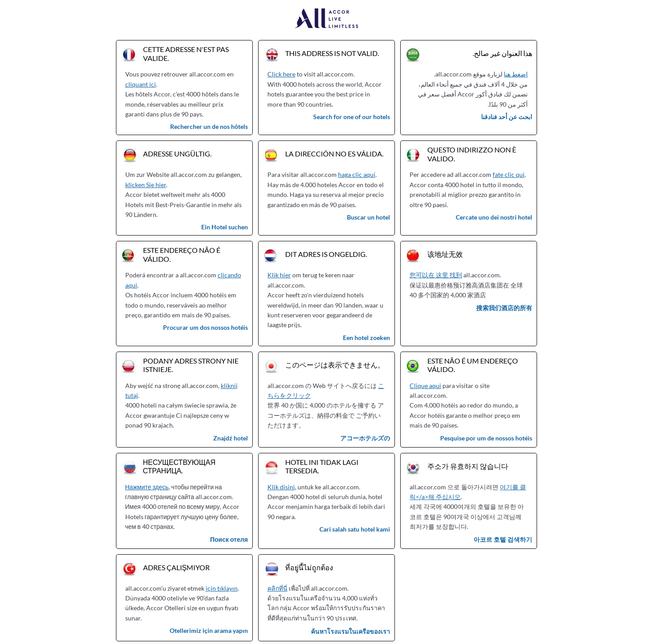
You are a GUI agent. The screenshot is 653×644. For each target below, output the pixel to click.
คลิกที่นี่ (277, 588)
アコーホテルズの (365, 438)
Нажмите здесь (147, 487)
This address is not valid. (332, 53)
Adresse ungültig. (177, 154)
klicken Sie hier (146, 185)
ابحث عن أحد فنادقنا (507, 117)
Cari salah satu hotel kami (355, 529)
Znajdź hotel (231, 438)
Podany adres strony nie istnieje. (191, 365)
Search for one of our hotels (352, 117)
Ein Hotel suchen (225, 227)
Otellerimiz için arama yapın (209, 630)
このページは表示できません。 (335, 365)
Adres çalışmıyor (177, 567)
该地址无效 (445, 254)
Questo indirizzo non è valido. (472, 154)
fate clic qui (509, 174)
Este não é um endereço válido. (473, 365)
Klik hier (279, 275)
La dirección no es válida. (334, 154)
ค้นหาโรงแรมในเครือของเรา (350, 631)
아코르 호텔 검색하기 (503, 539)
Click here (281, 74)
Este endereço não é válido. (182, 254)
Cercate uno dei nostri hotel (494, 217)
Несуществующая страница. (179, 466)
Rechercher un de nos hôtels (209, 126)
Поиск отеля (229, 539)
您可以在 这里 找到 (436, 275)
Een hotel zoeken (366, 338)
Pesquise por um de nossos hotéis (486, 438)
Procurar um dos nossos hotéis (205, 327)
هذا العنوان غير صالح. (502, 53)
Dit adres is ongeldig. (326, 254)
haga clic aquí (357, 174)
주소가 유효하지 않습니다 (468, 466)
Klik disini (281, 487)
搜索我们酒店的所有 (504, 308)
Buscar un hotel (368, 217)
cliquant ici (141, 84)
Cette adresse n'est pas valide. (186, 53)
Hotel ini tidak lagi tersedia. (322, 466)
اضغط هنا (516, 74)
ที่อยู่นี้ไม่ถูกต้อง (309, 567)
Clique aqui (425, 386)
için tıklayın (222, 588)
